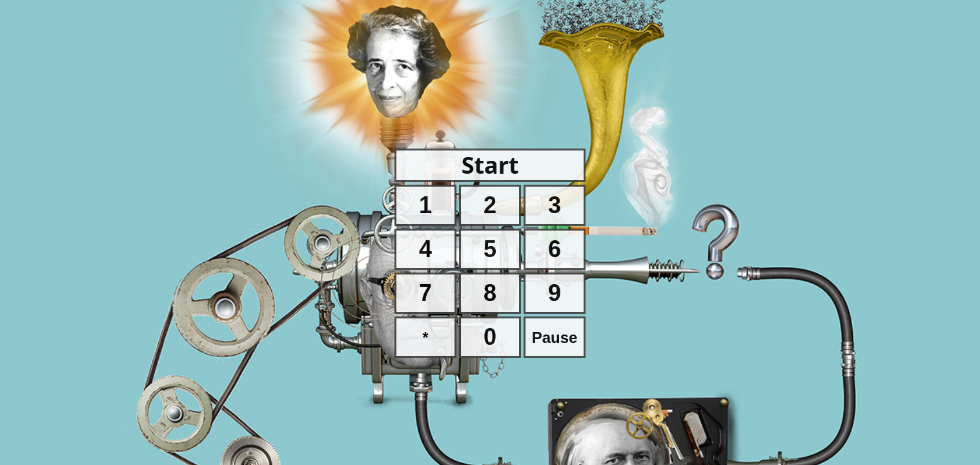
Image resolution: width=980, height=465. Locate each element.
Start (490, 165)
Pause (555, 337)
